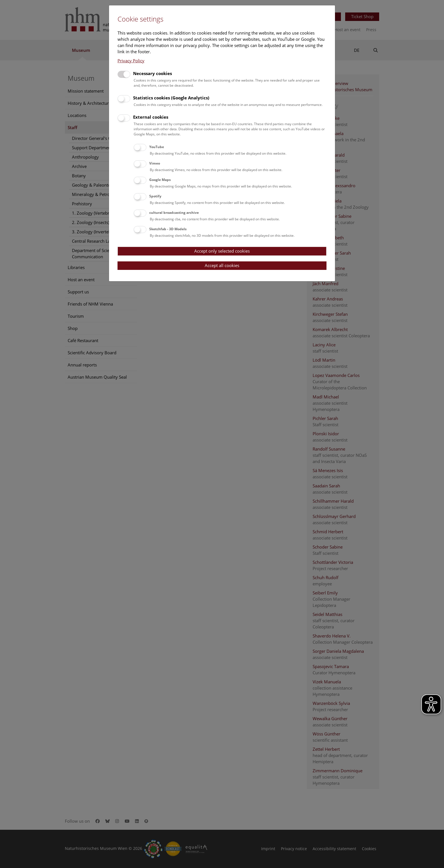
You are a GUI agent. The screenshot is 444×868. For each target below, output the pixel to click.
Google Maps (160, 180)
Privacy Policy (131, 61)
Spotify (155, 196)
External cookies (151, 117)
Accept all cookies (222, 265)
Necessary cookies (152, 73)
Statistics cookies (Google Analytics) (171, 98)
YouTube (157, 147)
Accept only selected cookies (222, 251)
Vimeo (155, 163)
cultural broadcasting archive (174, 213)
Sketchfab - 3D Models (168, 229)
